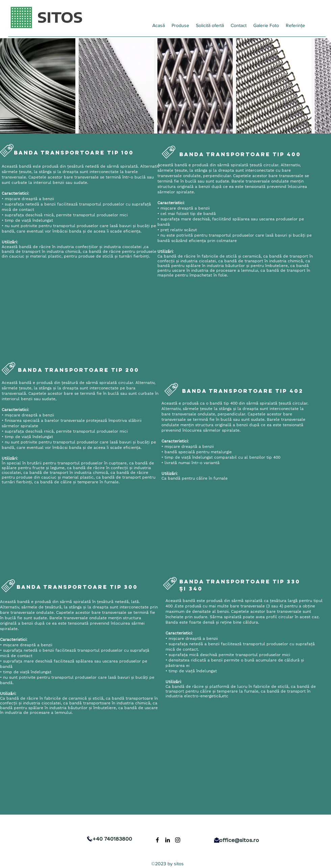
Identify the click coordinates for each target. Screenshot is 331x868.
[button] (180, 25)
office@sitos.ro (239, 840)
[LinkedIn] (168, 840)
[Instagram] (178, 840)
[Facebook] (157, 840)
